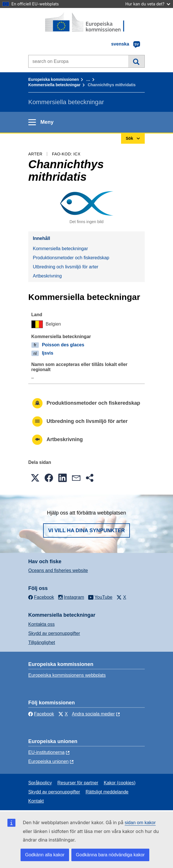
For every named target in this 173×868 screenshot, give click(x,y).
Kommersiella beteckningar (54, 85)
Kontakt (36, 801)
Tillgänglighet (42, 642)
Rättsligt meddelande (107, 792)
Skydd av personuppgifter (54, 633)
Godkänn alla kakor (45, 855)
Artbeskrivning (47, 276)
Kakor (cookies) (119, 783)
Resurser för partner (78, 783)
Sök (136, 61)
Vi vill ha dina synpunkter (86, 530)
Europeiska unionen (48, 761)
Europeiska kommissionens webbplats (67, 675)
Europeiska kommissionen (54, 79)
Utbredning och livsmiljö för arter (66, 267)
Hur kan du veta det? (148, 4)
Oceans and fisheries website (58, 570)
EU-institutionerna (46, 752)
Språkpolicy (40, 783)
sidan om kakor (140, 823)
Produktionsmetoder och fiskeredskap (71, 258)
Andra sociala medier (93, 714)
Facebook (41, 714)
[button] (35, 478)
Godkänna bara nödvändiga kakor (110, 855)
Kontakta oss (42, 624)
